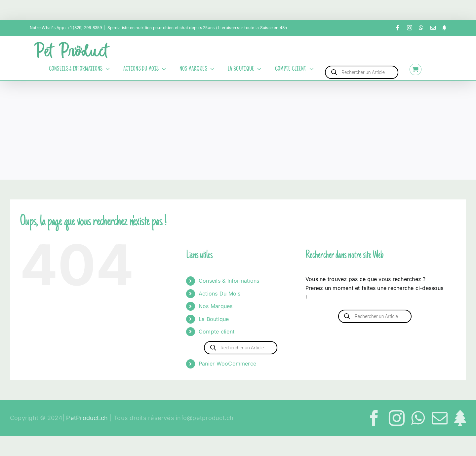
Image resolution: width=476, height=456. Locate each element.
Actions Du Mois (220, 294)
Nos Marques (216, 306)
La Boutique (214, 319)
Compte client (217, 332)
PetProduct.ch (87, 418)
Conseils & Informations (229, 281)
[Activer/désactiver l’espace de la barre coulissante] (436, 69)
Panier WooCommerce (227, 364)
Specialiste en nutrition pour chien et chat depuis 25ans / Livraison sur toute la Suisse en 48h (197, 28)
